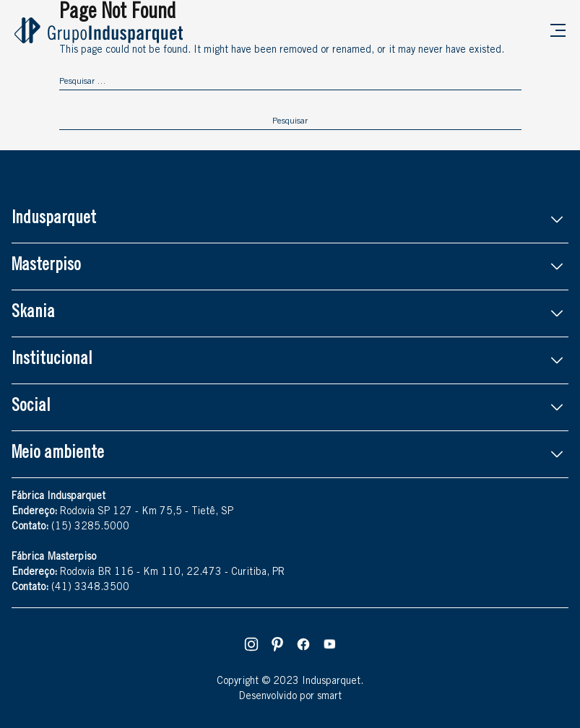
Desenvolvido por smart (290, 697)
